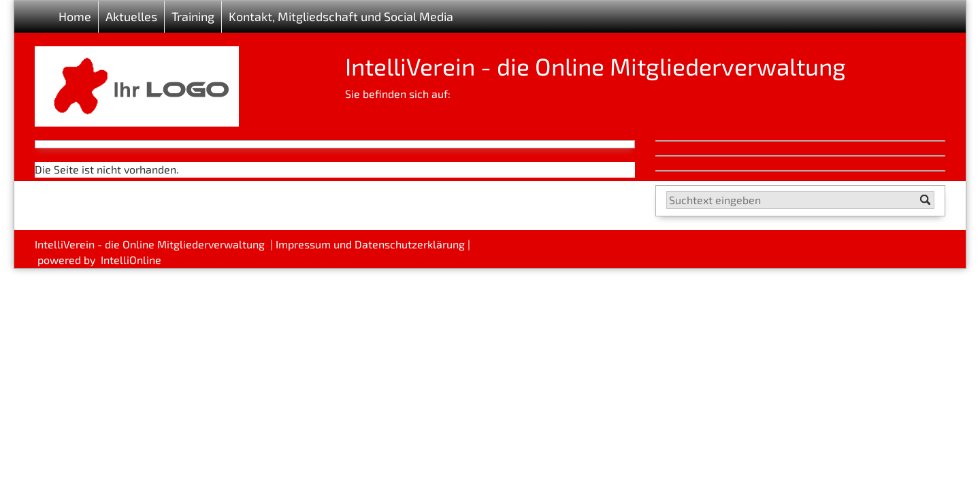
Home (75, 16)
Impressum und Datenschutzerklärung (370, 244)
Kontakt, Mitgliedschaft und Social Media (341, 16)
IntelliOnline (131, 260)
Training (193, 16)
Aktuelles (131, 16)
